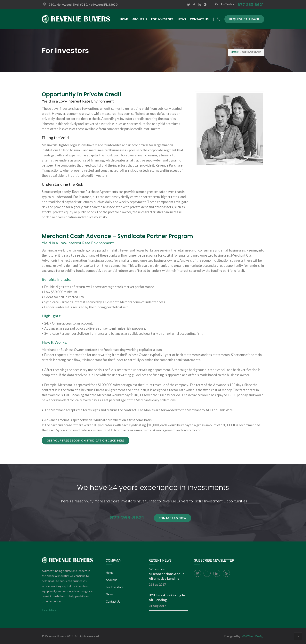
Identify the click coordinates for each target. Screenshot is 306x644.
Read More (49, 610)
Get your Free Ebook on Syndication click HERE (86, 440)
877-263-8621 (251, 5)
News (109, 594)
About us (112, 580)
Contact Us (113, 601)
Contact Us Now (173, 518)
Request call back (244, 19)
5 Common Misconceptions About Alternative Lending (166, 574)
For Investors (115, 587)
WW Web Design (253, 636)
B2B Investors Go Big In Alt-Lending (167, 597)
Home (110, 573)
